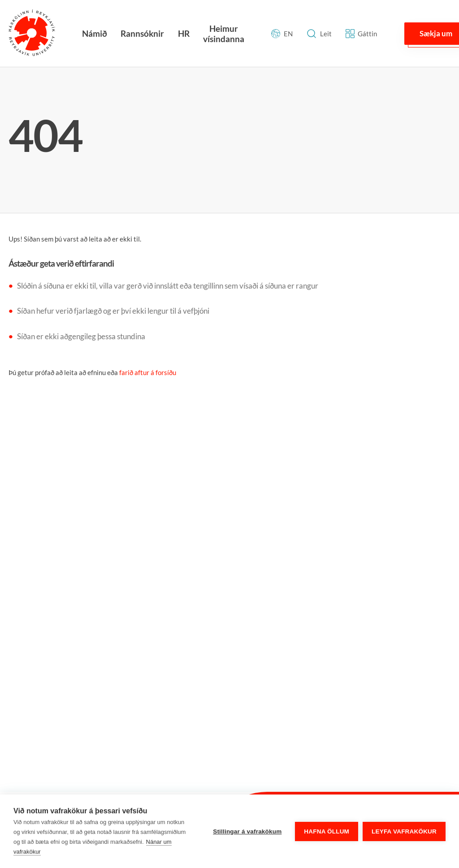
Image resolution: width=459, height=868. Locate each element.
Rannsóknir (142, 33)
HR (184, 33)
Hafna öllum (327, 831)
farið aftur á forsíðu (148, 372)
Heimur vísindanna (224, 34)
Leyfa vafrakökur (404, 831)
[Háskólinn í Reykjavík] (32, 33)
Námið (95, 33)
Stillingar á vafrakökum (247, 831)
